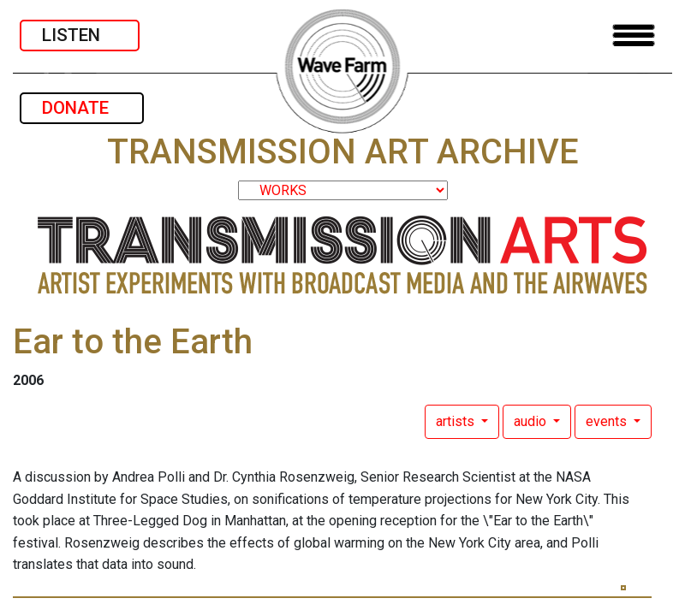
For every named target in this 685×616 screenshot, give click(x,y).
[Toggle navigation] (634, 36)
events (608, 421)
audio (532, 421)
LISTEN (80, 35)
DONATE (82, 108)
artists (457, 421)
